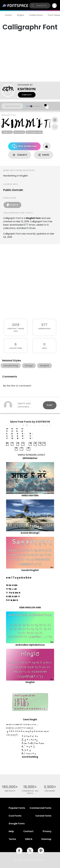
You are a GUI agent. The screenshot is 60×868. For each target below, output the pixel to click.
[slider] (31, 106)
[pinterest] (41, 851)
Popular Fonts (17, 808)
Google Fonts (17, 824)
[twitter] (30, 851)
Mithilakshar (30, 458)
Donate (12, 205)
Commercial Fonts (40, 808)
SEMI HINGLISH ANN (30, 607)
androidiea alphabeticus (30, 645)
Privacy (47, 831)
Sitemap (46, 839)
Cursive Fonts (43, 816)
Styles (20, 15)
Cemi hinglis (30, 719)
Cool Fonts (15, 816)
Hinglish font (33, 218)
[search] (40, 6)
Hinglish (30, 682)
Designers (50, 791)
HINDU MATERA (30, 495)
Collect (20, 155)
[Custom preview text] (12, 106)
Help (11, 831)
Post (50, 405)
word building (30, 757)
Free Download (24, 146)
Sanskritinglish (30, 570)
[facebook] (19, 851)
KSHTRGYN (27, 89)
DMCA (29, 839)
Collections (36, 15)
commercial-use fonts (30, 792)
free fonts (10, 791)
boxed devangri (30, 533)
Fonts (8, 15)
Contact (27, 95)
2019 (16, 325)
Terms (12, 839)
